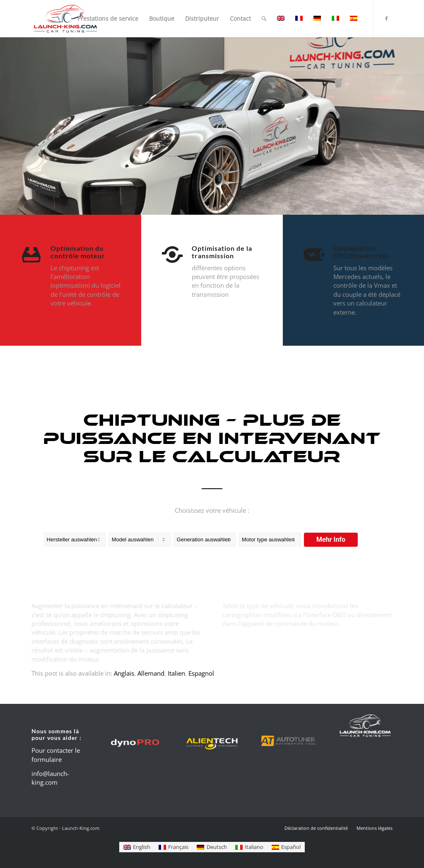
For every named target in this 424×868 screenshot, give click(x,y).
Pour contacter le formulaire (56, 755)
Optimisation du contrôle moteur (78, 252)
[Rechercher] (264, 19)
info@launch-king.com (50, 778)
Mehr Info (331, 539)
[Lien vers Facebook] (386, 18)
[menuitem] (108, 19)
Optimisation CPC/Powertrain (361, 252)
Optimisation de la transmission (222, 252)
